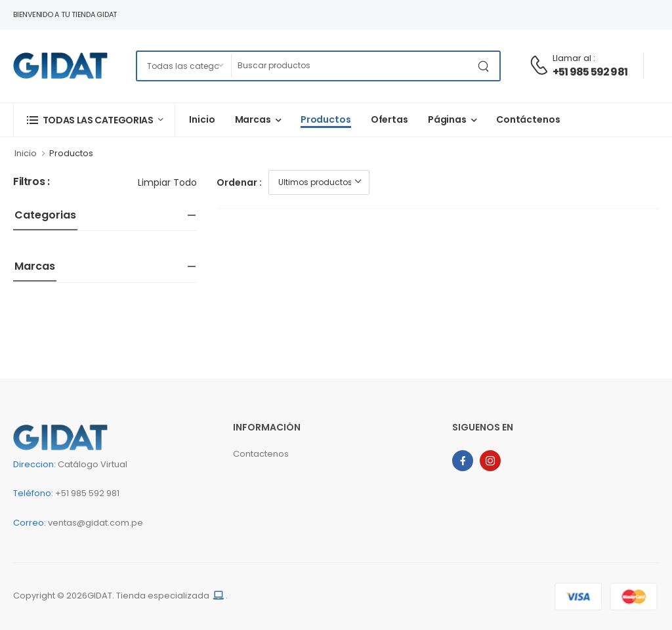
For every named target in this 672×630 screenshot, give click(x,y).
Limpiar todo (167, 182)
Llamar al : (574, 58)
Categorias (45, 215)
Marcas (253, 119)
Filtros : (31, 182)
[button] (94, 120)
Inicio (202, 119)
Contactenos (261, 454)
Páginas (447, 119)
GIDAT (100, 596)
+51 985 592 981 (590, 72)
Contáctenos (528, 119)
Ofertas (389, 119)
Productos (326, 119)
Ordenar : (239, 182)
